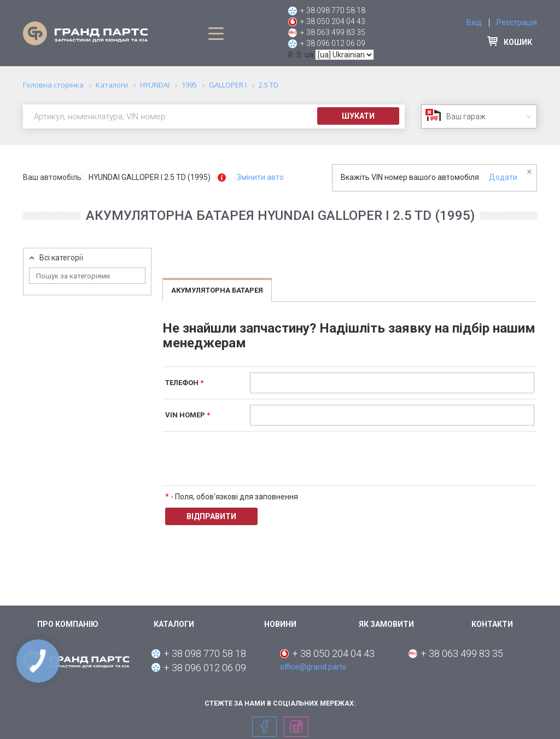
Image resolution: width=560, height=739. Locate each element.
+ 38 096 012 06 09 (333, 43)
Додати (503, 177)
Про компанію (68, 624)
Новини (280, 624)
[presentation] (333, 458)
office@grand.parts (313, 667)
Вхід (474, 22)
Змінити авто (260, 177)
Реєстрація (517, 22)
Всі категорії (61, 258)
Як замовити (386, 624)
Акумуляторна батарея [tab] (217, 290)
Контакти (492, 624)
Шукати (358, 116)
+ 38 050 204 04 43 (333, 21)
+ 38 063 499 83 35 (333, 32)
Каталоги (174, 624)
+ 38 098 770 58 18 (333, 10)
